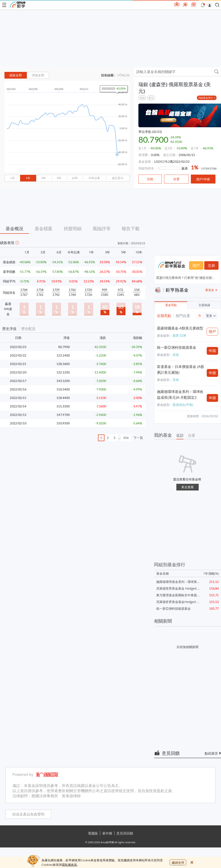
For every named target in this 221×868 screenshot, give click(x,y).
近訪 (180, 435)
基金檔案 (44, 228)
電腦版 (93, 833)
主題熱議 (204, 305)
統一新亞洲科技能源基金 (177, 347)
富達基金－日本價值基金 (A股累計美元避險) (180, 369)
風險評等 (102, 228)
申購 (213, 351)
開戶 (196, 265)
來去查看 (188, 487)
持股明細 (73, 228)
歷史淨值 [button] (9, 329)
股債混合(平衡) (183, 405)
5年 (59, 178)
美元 (151, 98)
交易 (211, 265)
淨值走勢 (38, 75)
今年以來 (94, 178)
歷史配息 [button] (28, 329)
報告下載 (131, 228)
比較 (150, 179)
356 (126, 438)
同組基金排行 (206, 98)
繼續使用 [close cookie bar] (178, 863)
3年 (44, 178)
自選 (192, 435)
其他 (142, 98)
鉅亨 (18, 5)
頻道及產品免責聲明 (28, 814)
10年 (75, 178)
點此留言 (211, 753)
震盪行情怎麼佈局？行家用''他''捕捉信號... (185, 278)
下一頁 (138, 438)
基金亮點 (171, 305)
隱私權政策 (69, 865)
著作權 (107, 833)
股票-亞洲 (179, 335)
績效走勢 (16, 75)
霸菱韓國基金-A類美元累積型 (180, 328)
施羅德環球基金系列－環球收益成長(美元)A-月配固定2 (180, 394)
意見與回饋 (125, 833)
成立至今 (118, 178)
